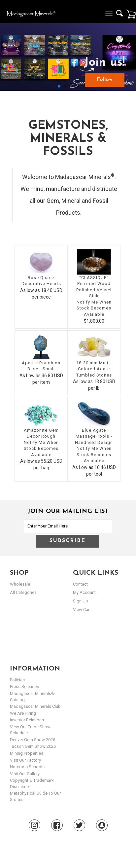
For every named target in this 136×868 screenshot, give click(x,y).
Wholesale (20, 584)
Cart (131, 14)
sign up (81, 601)
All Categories (23, 592)
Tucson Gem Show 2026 (33, 746)
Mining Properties (27, 753)
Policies (17, 680)
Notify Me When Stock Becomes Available (94, 308)
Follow (105, 80)
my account (84, 592)
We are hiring (23, 713)
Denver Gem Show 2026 (33, 740)
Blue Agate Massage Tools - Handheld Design (94, 436)
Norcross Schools (27, 767)
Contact (80, 584)
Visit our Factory (25, 760)
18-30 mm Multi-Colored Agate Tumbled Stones (94, 369)
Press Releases (24, 687)
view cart (82, 610)
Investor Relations (27, 720)
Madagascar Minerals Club (35, 706)
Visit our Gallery (25, 774)
